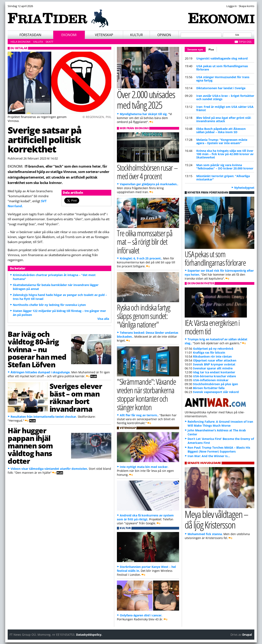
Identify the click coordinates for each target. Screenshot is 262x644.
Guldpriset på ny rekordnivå (213, 349)
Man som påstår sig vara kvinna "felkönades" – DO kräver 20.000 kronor (225, 167)
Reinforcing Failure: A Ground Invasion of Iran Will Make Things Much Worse (220, 424)
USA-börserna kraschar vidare (214, 376)
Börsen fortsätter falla (209, 388)
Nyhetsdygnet (244, 188)
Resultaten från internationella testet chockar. (44, 417)
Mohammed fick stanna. (205, 534)
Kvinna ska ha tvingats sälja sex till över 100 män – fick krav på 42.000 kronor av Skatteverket (225, 154)
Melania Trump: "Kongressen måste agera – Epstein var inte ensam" (222, 141)
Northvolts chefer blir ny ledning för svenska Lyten (49, 305)
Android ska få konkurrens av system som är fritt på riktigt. (145, 517)
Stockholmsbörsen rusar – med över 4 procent (147, 172)
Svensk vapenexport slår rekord (216, 392)
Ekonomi (69, 35)
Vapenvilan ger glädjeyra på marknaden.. (149, 184)
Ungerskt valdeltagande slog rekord (222, 58)
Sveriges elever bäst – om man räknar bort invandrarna (76, 397)
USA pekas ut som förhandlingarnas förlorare (222, 68)
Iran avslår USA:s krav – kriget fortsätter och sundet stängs (225, 97)
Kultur (136, 35)
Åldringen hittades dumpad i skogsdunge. (41, 372)
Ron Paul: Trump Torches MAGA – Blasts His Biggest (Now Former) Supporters (219, 449)
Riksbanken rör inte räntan (212, 356)
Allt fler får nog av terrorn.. (139, 415)
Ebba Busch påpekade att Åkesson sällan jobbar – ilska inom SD (221, 130)
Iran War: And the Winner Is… (209, 456)
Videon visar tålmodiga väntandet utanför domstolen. (49, 469)
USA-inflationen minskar (211, 380)
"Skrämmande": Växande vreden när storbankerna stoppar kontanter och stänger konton (146, 394)
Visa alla (103, 319)
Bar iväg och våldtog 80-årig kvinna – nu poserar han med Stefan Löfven (37, 349)
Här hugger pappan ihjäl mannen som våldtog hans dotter (30, 446)
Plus (211, 49)
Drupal (247, 635)
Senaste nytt (197, 49)
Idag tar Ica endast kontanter (214, 372)
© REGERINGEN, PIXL (97, 117)
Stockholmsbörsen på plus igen (215, 384)
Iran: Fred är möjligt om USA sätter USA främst (225, 108)
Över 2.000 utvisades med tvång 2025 (146, 100)
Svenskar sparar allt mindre (213, 368)
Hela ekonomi (21, 42)
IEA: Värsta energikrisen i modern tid (212, 327)
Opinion (164, 35)
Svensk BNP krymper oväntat (214, 364)
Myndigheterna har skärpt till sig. (144, 114)
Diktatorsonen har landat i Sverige (221, 88)
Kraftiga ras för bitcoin (209, 352)
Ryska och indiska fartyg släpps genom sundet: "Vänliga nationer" (144, 316)
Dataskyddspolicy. (89, 635)
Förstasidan (30, 35)
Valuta (38, 42)
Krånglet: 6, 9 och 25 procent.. (141, 258)
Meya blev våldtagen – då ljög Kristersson (216, 519)
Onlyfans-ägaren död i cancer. (141, 615)
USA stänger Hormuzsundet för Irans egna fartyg (223, 79)
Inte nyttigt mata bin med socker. (144, 467)
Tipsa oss (245, 42)
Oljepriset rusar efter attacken (215, 360)
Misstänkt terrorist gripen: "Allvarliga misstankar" (223, 178)
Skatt (49, 42)
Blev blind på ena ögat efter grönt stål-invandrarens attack (224, 119)
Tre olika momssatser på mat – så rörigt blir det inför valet (145, 242)
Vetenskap (104, 35)
